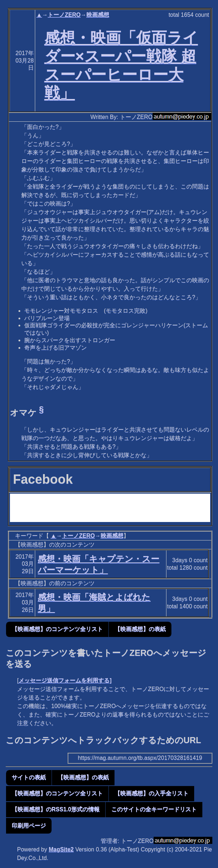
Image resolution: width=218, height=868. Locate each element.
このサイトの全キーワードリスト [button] (154, 809)
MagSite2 (61, 849)
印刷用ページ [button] (29, 826)
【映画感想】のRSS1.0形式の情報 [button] (56, 809)
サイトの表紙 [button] (29, 777)
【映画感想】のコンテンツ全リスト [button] (57, 629)
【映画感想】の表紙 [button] (140, 629)
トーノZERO (64, 15)
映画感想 (98, 15)
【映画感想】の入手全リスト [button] (151, 793)
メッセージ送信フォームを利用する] (65, 680)
